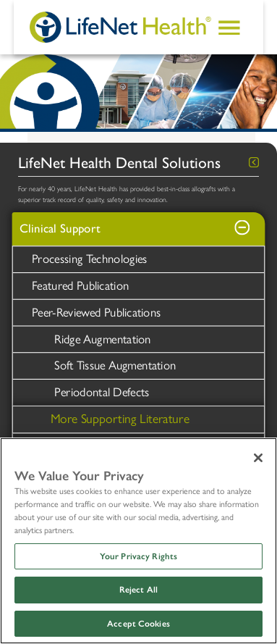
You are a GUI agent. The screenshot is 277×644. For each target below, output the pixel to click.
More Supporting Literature (120, 418)
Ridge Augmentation (102, 339)
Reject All (138, 590)
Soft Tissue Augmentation (115, 365)
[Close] (258, 458)
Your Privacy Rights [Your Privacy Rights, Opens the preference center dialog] (138, 556)
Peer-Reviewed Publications (96, 312)
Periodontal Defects (102, 392)
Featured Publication (80, 285)
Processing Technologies (90, 259)
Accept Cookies (138, 624)
